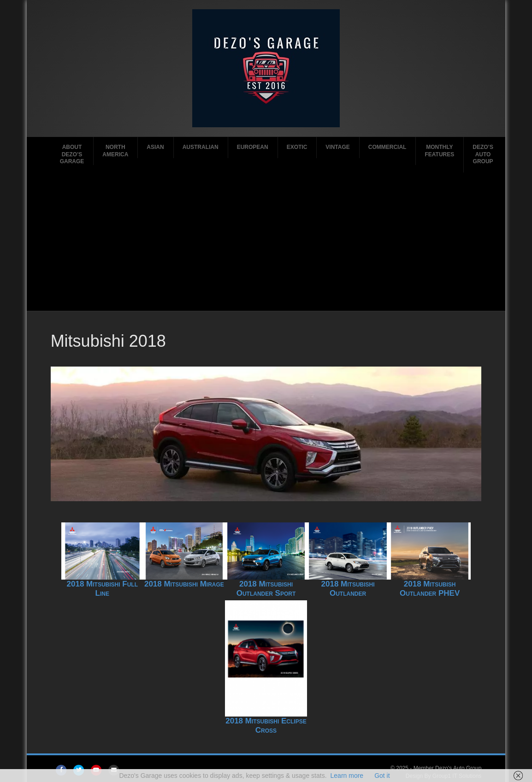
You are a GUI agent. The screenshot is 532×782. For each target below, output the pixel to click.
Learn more (347, 776)
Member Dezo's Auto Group (448, 768)
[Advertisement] (266, 242)
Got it (382, 776)
